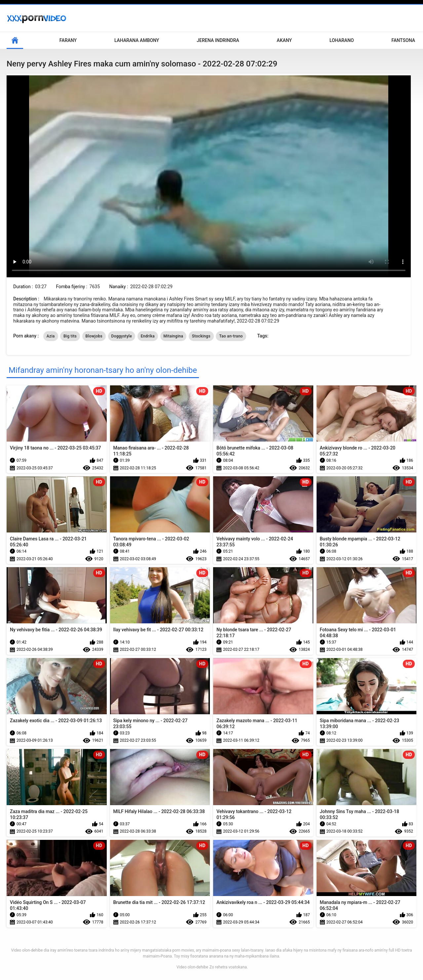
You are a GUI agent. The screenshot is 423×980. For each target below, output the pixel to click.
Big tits (70, 336)
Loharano (342, 40)
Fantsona (403, 40)
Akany (284, 40)
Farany (68, 40)
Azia (51, 336)
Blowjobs (94, 336)
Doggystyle (122, 336)
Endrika (148, 336)
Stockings (201, 336)
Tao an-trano (231, 336)
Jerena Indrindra (218, 40)
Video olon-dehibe (192, 967)
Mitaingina (173, 336)
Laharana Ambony (137, 40)
